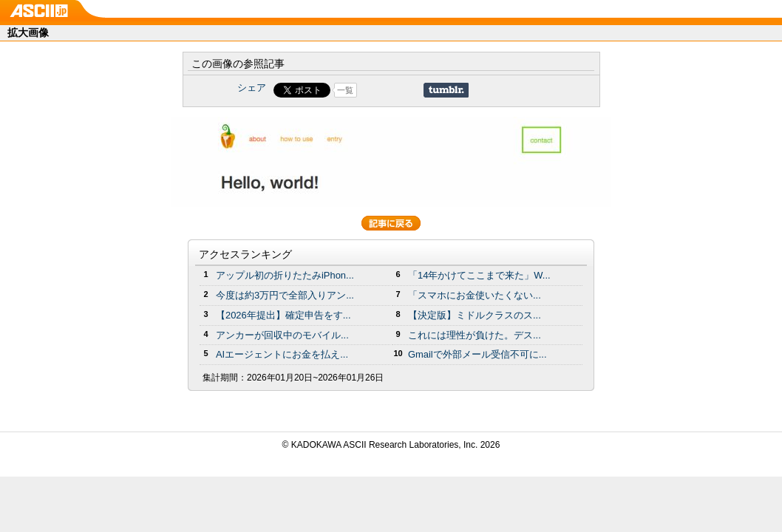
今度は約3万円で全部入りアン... (285, 295)
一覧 (345, 90)
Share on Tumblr (446, 90)
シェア (252, 88)
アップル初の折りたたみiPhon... (285, 275)
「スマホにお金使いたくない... (475, 295)
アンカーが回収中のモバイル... (282, 335)
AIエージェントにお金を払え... (282, 354)
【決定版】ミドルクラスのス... (475, 315)
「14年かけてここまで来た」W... (479, 275)
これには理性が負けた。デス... (475, 335)
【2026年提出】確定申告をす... (283, 315)
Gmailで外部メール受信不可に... (477, 354)
